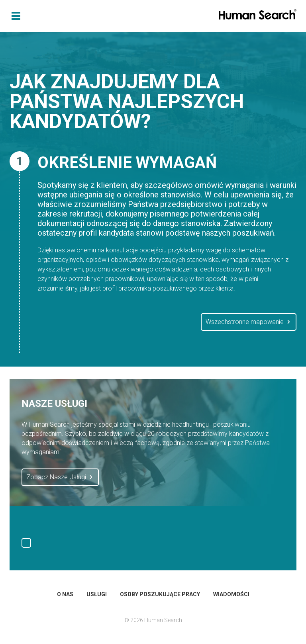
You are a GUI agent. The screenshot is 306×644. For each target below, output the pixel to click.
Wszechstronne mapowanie (249, 322)
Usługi (97, 594)
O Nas (65, 594)
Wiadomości (231, 594)
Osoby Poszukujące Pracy (160, 594)
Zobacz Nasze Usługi (60, 477)
